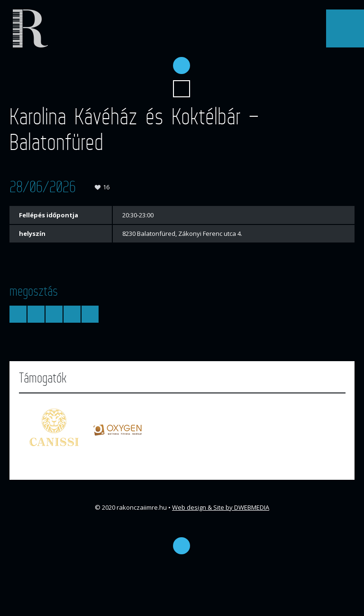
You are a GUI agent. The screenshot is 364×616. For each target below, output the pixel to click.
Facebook (182, 65)
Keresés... (182, 89)
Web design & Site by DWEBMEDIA (221, 507)
